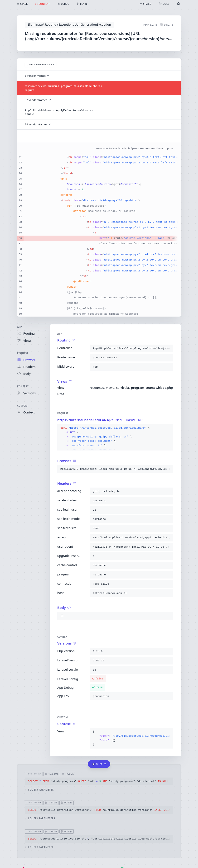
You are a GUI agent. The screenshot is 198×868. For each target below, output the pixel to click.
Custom (22, 406)
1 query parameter (39, 790)
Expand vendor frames (40, 64)
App (19, 327)
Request (23, 353)
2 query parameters (40, 818)
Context (23, 386)
